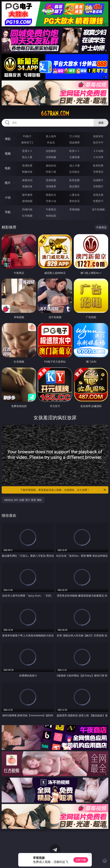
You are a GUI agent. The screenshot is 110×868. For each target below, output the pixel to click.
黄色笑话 (74, 201)
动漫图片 (98, 180)
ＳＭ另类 (98, 157)
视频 (8, 153)
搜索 (101, 123)
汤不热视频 (98, 209)
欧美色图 (74, 180)
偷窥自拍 (27, 180)
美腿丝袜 (27, 186)
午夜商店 (51, 209)
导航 (8, 212)
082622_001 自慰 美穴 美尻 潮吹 (23, 500)
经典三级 (51, 172)
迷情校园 (27, 201)
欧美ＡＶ (74, 151)
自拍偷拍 (51, 151)
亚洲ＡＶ (27, 151)
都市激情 (27, 195)
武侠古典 (98, 195)
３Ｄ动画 (98, 151)
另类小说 (51, 201)
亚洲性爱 (27, 165)
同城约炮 (27, 209)
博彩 (8, 139)
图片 (8, 183)
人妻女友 (74, 195)
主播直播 (74, 157)
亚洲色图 (51, 180)
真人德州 (51, 136)
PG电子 (27, 136)
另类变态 (98, 172)
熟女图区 (74, 186)
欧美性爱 (98, 165)
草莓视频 (74, 209)
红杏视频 (27, 216)
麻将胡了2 (27, 142)
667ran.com (55, 113)
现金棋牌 (74, 142)
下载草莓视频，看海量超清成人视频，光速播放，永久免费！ (63, 490)
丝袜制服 (51, 157)
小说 (8, 197)
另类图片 (98, 186)
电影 (8, 168)
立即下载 (81, 860)
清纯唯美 (51, 186)
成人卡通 (74, 165)
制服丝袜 (27, 172)
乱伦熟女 (74, 172)
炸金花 (51, 142)
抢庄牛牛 (98, 142)
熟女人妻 (27, 157)
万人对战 (74, 136)
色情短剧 (51, 216)
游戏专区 (98, 136)
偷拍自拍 (51, 165)
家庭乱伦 (51, 195)
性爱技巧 (98, 201)
